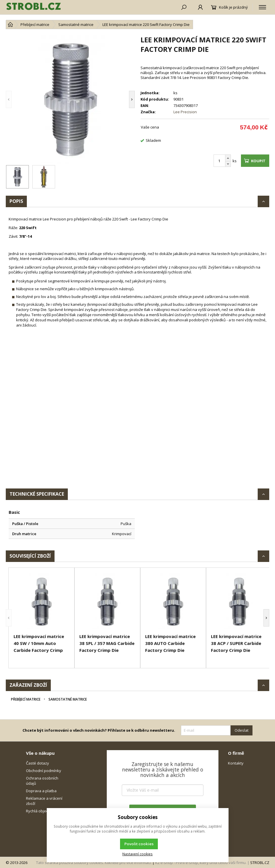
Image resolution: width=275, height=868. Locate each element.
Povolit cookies (139, 844)
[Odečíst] (228, 164)
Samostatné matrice (68, 699)
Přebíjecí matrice (26, 699)
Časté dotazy (38, 763)
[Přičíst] (228, 158)
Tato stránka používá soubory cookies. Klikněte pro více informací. (94, 863)
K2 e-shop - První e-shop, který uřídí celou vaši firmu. (201, 863)
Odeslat (242, 730)
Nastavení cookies (137, 854)
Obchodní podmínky (44, 771)
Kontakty (236, 763)
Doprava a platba (41, 791)
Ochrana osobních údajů (42, 781)
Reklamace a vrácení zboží (44, 801)
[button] (9, 99)
